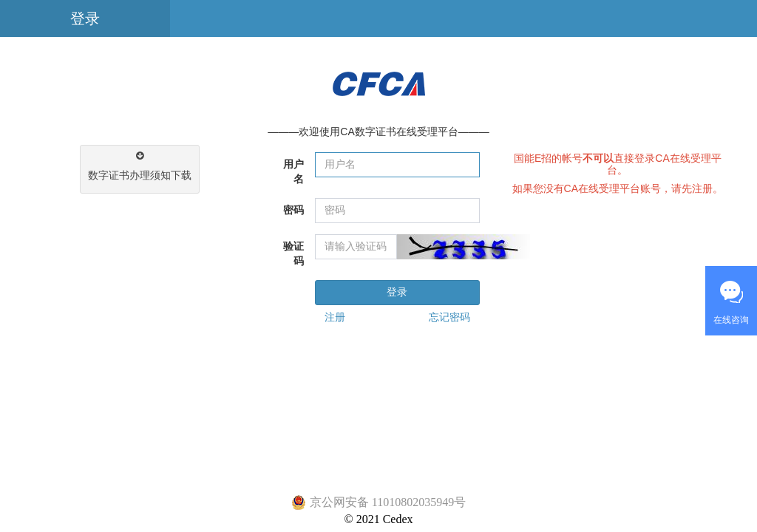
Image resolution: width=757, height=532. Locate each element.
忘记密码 (449, 317)
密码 (293, 210)
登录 (85, 18)
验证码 (293, 254)
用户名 (293, 172)
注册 (335, 317)
